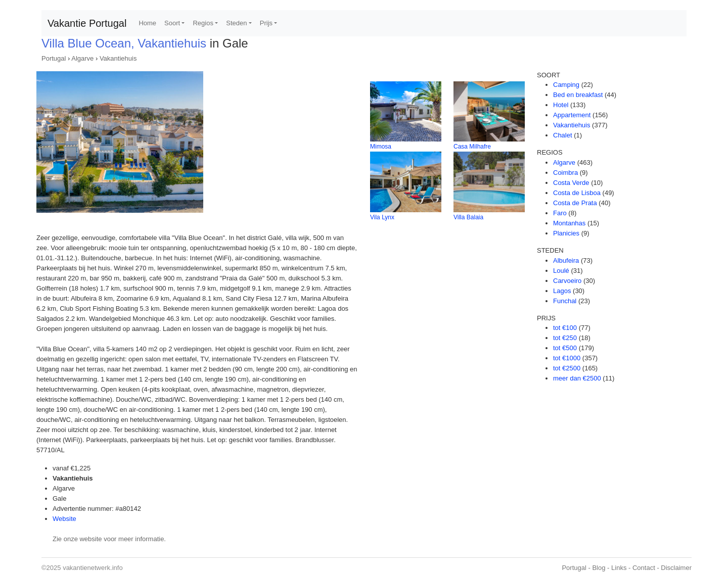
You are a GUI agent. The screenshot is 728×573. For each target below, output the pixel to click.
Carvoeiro (567, 281)
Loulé (561, 271)
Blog (599, 568)
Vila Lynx (382, 217)
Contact (644, 568)
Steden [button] (236, 23)
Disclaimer (676, 568)
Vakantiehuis (118, 58)
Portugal (54, 58)
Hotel (561, 105)
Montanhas (569, 223)
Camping (566, 85)
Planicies (566, 233)
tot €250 (565, 338)
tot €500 (565, 348)
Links (619, 568)
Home (147, 23)
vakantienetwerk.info (93, 568)
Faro (560, 213)
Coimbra (565, 173)
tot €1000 (567, 358)
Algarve (82, 58)
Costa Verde (571, 183)
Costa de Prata (575, 203)
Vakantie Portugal (87, 23)
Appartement (572, 115)
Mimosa (381, 147)
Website (64, 519)
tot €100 (565, 328)
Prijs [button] (266, 23)
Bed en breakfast (578, 95)
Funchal (565, 301)
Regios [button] (203, 23)
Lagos (562, 291)
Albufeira (566, 260)
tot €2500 (567, 368)
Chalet (563, 135)
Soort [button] (172, 23)
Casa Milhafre (472, 147)
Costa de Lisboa (577, 193)
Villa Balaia (468, 217)
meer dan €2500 (577, 378)
